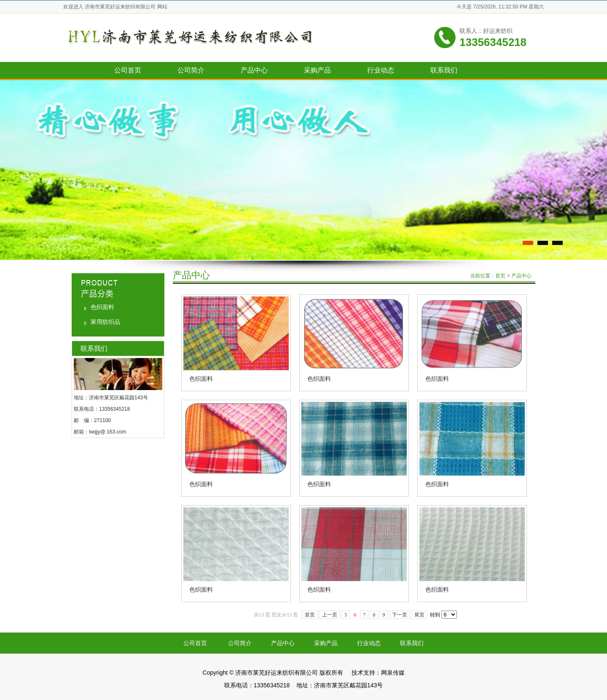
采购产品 (317, 70)
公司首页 (128, 70)
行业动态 (381, 70)
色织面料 (102, 307)
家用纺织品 (105, 322)
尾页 (419, 615)
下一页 (400, 615)
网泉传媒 (393, 673)
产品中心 (254, 70)
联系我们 (444, 70)
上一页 (330, 615)
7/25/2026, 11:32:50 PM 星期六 (509, 7)
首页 (500, 276)
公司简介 (191, 70)
